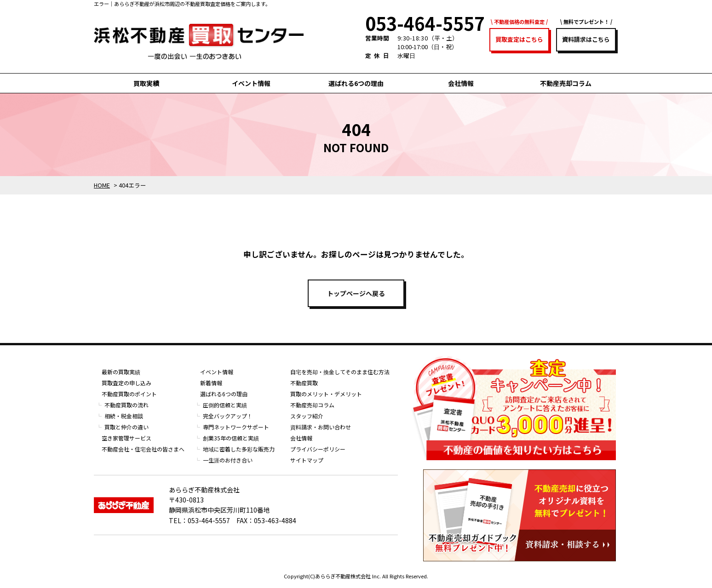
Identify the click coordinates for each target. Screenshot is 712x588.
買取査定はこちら (519, 39)
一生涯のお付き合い (228, 460)
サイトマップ (307, 460)
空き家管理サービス (126, 438)
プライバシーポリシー (318, 449)
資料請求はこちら (586, 39)
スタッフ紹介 (307, 416)
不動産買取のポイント (129, 394)
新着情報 (211, 383)
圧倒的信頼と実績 (225, 405)
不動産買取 (304, 383)
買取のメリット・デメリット (326, 394)
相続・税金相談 (124, 416)
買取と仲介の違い (126, 427)
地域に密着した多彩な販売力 (239, 449)
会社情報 (461, 83)
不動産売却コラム (566, 83)
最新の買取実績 (121, 372)
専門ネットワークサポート (236, 427)
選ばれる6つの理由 (356, 83)
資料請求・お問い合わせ (321, 427)
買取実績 (146, 83)
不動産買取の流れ (126, 405)
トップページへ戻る (356, 293)
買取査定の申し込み (126, 383)
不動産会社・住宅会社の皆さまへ (143, 449)
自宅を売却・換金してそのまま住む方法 (340, 372)
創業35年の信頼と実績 (231, 438)
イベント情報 (251, 83)
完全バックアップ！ (228, 416)
